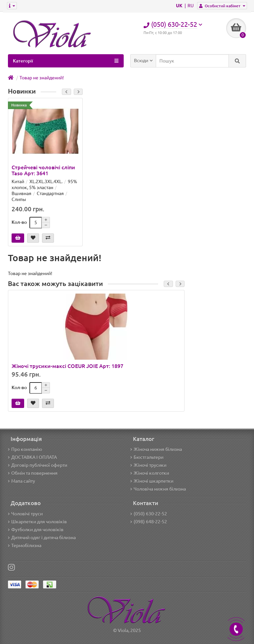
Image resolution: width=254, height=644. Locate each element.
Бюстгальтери (147, 457)
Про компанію (25, 449)
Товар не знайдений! (42, 78)
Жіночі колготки (150, 473)
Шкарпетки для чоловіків (37, 522)
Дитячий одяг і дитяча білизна (42, 538)
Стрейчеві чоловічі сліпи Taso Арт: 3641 (43, 170)
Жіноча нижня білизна (156, 449)
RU (191, 6)
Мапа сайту (21, 481)
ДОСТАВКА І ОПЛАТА (32, 457)
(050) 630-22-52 (149, 514)
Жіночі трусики (148, 465)
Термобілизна (25, 545)
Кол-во (19, 222)
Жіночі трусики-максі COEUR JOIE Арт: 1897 (67, 366)
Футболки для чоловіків (36, 530)
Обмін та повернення (33, 473)
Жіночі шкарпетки (152, 481)
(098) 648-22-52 (149, 522)
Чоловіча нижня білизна (158, 489)
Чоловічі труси (25, 514)
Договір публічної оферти (38, 465)
